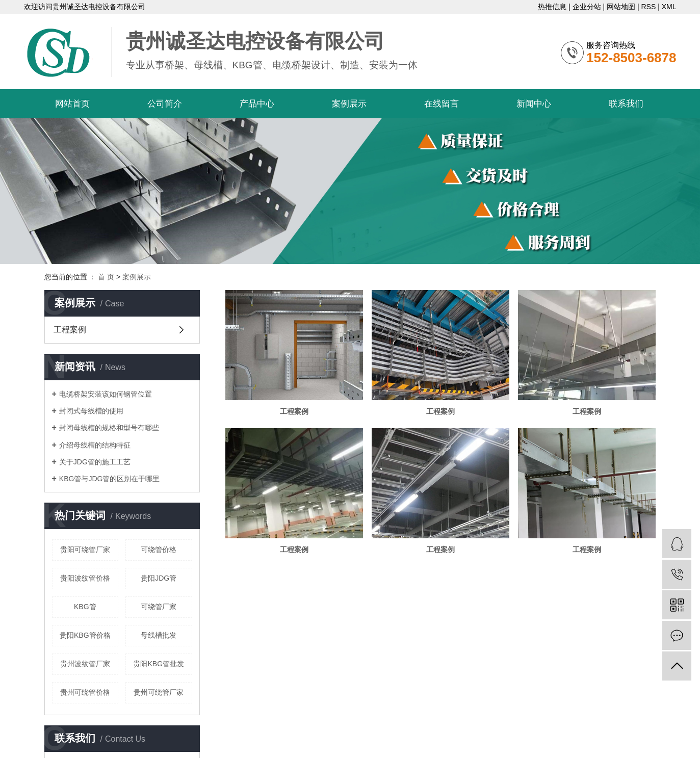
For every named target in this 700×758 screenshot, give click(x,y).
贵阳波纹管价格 (85, 578)
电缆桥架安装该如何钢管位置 (106, 394)
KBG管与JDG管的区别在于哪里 (110, 479)
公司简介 (165, 104)
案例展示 (349, 104)
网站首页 (72, 104)
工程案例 (70, 330)
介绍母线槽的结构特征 (95, 445)
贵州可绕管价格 (85, 692)
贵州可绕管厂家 (159, 692)
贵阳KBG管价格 (85, 635)
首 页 (106, 277)
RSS (648, 7)
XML (669, 7)
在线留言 (442, 104)
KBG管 (85, 607)
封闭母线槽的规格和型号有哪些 (109, 428)
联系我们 (626, 104)
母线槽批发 (159, 635)
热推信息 (552, 7)
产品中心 (257, 104)
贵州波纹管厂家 (85, 664)
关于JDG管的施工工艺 (95, 462)
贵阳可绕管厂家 (85, 550)
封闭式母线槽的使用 (91, 411)
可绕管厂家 (159, 607)
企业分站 (587, 7)
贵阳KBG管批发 (159, 664)
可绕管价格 (159, 550)
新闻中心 (534, 104)
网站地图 (621, 7)
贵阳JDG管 (159, 578)
